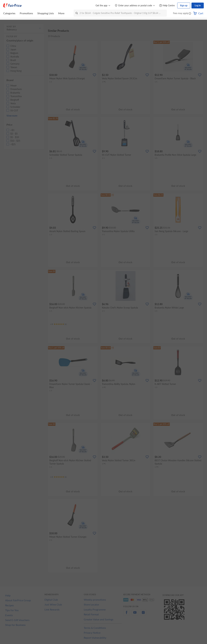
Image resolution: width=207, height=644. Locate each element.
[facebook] (126, 614)
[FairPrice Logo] (12, 6)
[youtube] (135, 614)
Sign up (184, 5)
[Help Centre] (167, 6)
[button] (190, 14)
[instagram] (143, 614)
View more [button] (12, 116)
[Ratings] (58, 324)
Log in (198, 5)
